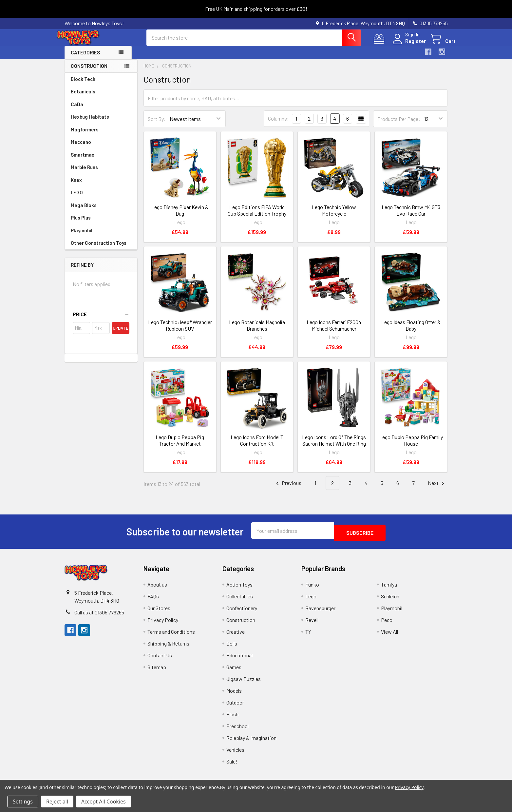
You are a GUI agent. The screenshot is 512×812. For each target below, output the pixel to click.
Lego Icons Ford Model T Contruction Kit (257, 446)
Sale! (232, 765)
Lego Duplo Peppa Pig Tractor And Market (180, 446)
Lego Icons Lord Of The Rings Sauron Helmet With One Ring (334, 446)
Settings (23, 802)
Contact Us (160, 659)
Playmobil (82, 236)
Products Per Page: (399, 125)
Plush (232, 718)
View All (389, 635)
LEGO (77, 198)
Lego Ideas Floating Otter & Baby (411, 331)
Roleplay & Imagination (251, 741)
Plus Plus (81, 223)
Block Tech (83, 85)
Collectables (240, 600)
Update (121, 334)
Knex (76, 186)
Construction (89, 72)
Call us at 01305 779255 (99, 616)
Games (234, 671)
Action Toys (239, 588)
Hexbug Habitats (90, 123)
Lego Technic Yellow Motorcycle (334, 216)
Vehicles (235, 753)
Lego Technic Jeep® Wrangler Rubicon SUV (180, 331)
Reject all (57, 802)
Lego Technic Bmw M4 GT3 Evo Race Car (411, 216)
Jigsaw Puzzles (244, 682)
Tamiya (389, 588)
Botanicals (83, 97)
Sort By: (157, 125)
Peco (387, 623)
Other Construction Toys (99, 249)
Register (408, 45)
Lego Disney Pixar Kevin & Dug (180, 216)
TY (308, 635)
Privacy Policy (163, 623)
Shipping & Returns (168, 647)
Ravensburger (320, 612)
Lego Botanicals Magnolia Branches (257, 331)
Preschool (237, 730)
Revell (312, 623)
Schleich (390, 600)
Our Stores (159, 612)
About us (157, 588)
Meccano (81, 148)
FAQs (153, 600)
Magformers (85, 135)
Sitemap (157, 671)
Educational (239, 659)
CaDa (77, 110)
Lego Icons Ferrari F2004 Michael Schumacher (334, 331)
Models (234, 694)
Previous (288, 489)
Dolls (232, 647)
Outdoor (235, 706)
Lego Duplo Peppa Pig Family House (411, 446)
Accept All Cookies (104, 802)
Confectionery (242, 612)
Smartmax (83, 161)
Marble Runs (84, 173)
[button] (101, 320)
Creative (236, 635)
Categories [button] (85, 58)
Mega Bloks (84, 211)
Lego (311, 600)
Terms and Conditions (171, 635)
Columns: (278, 124)
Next (437, 489)
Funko (312, 588)
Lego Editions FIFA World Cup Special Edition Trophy (257, 216)
